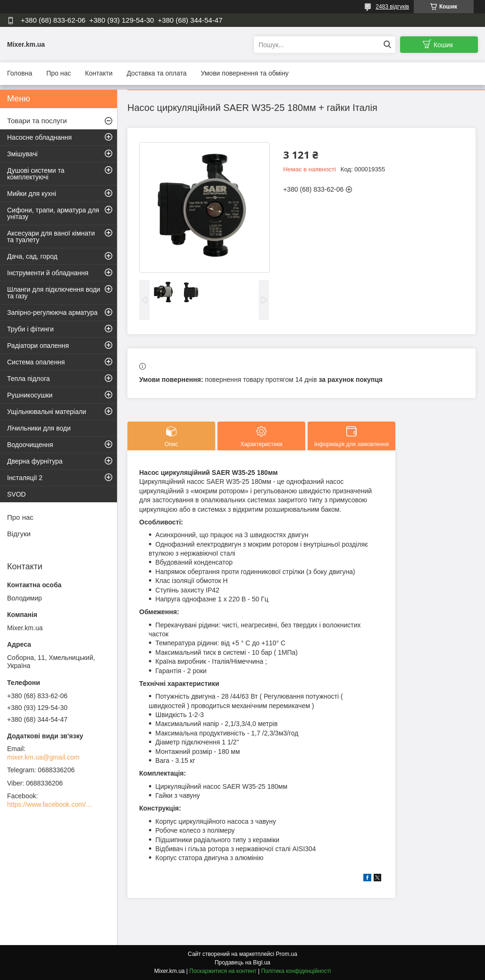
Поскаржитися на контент (223, 971)
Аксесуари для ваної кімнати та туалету (51, 237)
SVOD (17, 494)
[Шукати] (387, 45)
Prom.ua (287, 954)
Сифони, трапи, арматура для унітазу (53, 213)
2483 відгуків (392, 7)
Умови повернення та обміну (244, 73)
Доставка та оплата (156, 73)
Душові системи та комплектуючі (36, 174)
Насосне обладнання (39, 137)
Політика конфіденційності (296, 971)
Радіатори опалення (38, 346)
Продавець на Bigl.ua (242, 963)
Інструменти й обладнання (48, 273)
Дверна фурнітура (35, 461)
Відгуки (19, 534)
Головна (20, 73)
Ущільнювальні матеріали (47, 412)
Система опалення (36, 362)
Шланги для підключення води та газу (54, 293)
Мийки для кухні (32, 194)
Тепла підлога (29, 379)
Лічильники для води (39, 428)
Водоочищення (30, 445)
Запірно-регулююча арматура (52, 313)
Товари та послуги (37, 121)
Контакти (99, 73)
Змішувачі (22, 154)
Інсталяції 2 (25, 478)
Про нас (59, 73)
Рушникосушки (30, 395)
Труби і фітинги (30, 329)
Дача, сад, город (32, 256)
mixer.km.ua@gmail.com (43, 757)
